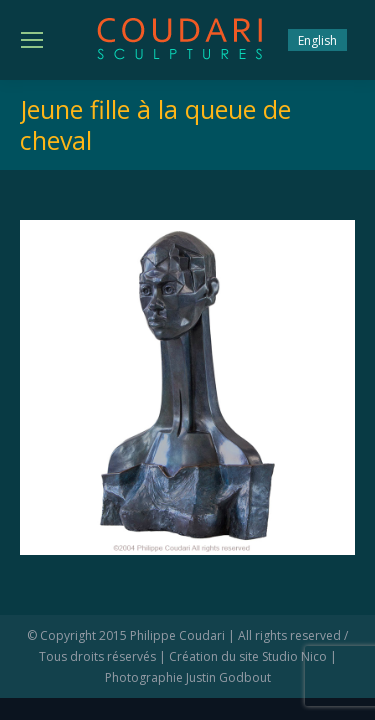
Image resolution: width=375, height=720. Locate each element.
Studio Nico (294, 656)
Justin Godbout (228, 677)
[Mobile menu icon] (32, 40)
